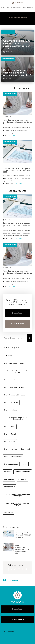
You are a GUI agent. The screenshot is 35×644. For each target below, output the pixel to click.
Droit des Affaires (17, 7)
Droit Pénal (25, 449)
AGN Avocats (13, 581)
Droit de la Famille (11, 403)
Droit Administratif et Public (15, 387)
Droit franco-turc (11, 449)
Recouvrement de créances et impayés (18, 504)
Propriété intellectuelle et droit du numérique (17, 495)
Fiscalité (7, 472)
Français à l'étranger (23, 472)
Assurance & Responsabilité (15, 363)
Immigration (9, 479)
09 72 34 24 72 (19, 324)
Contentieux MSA (11, 380)
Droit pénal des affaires (13, 457)
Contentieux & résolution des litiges (18, 372)
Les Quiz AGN (9, 487)
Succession (9, 512)
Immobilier (22, 479)
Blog (9, 7)
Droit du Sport (10, 427)
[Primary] (4, 2)
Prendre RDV (19, 313)
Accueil (3, 7)
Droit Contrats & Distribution (15, 395)
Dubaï (25, 464)
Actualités (8, 356)
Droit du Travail (10, 434)
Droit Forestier (10, 442)
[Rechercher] (30, 338)
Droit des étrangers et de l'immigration (17, 418)
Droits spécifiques (11, 464)
